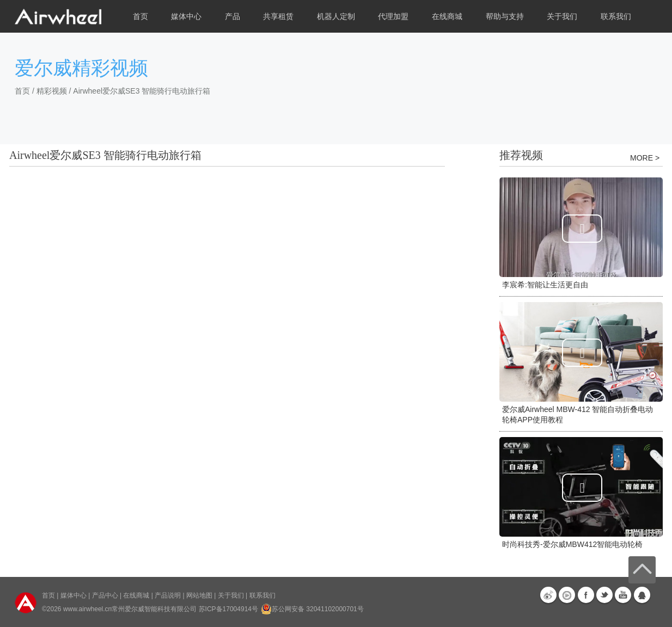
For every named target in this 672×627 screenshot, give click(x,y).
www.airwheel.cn (87, 609)
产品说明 (168, 595)
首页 (140, 16)
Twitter (604, 595)
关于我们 (231, 595)
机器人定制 (336, 16)
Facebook (586, 595)
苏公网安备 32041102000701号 (312, 609)
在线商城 (136, 595)
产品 (233, 16)
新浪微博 (548, 595)
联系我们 (616, 16)
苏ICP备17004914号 (228, 609)
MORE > (645, 158)
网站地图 (199, 595)
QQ (642, 595)
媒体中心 (74, 595)
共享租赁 (278, 16)
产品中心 (105, 595)
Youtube (623, 595)
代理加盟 (393, 16)
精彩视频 (52, 91)
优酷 (567, 595)
